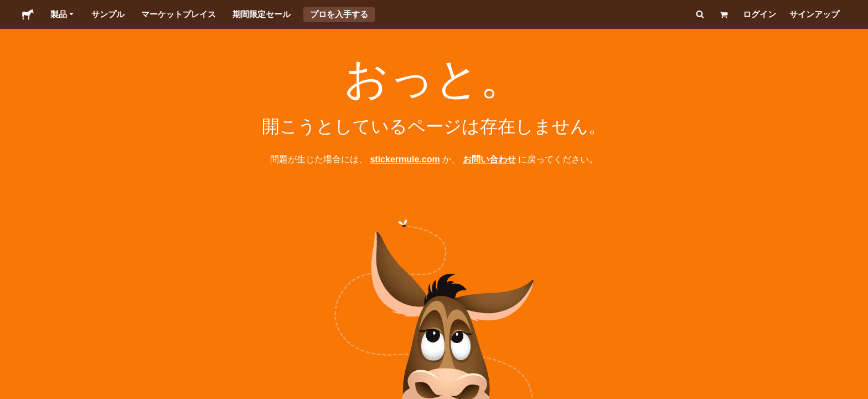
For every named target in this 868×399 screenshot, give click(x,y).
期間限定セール (262, 14)
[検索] (699, 14)
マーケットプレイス (179, 14)
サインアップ (814, 14)
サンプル (108, 14)
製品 (63, 14)
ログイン (759, 14)
